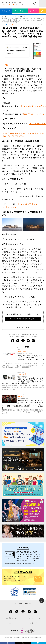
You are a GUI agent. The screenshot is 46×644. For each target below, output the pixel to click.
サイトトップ (7, 17)
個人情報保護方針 (11, 618)
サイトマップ (11, 623)
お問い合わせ (34, 623)
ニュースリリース (19, 17)
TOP (42, 601)
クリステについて (34, 618)
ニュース (4, 24)
